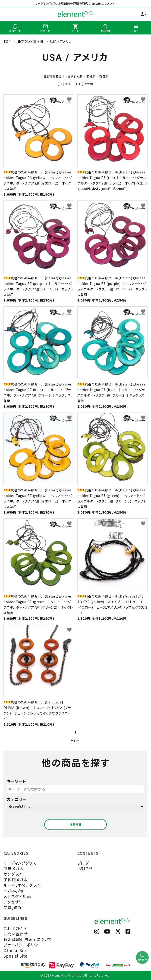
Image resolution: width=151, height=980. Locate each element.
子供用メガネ (15, 880)
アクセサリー (15, 902)
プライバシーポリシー (23, 945)
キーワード (17, 781)
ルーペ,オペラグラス (22, 885)
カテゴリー (17, 799)
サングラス (13, 874)
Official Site (16, 950)
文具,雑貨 (13, 907)
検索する (75, 824)
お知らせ (85, 868)
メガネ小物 (13, 891)
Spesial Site (16, 956)
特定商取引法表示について (28, 939)
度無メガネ (13, 868)
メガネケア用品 (17, 896)
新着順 (104, 76)
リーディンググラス (20, 863)
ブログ (83, 863)
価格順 (91, 76)
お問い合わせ (16, 934)
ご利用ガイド (15, 928)
